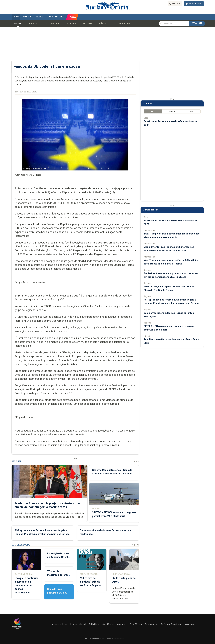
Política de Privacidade (171, 624)
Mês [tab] (191, 111)
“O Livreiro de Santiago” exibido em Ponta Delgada (90, 582)
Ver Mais (136, 462)
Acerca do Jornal (60, 624)
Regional (18, 23)
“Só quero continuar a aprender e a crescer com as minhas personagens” (26, 585)
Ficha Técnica (136, 624)
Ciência (103, 23)
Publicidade (94, 624)
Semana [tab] (172, 111)
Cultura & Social (122, 23)
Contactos (122, 624)
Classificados (108, 624)
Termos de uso (151, 624)
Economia (71, 23)
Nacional (34, 23)
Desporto (88, 23)
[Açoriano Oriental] (17, 629)
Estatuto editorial (78, 624)
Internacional (53, 23)
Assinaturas (190, 624)
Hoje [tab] (153, 111)
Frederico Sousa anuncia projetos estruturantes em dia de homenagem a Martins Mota (48, 505)
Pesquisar (197, 23)
